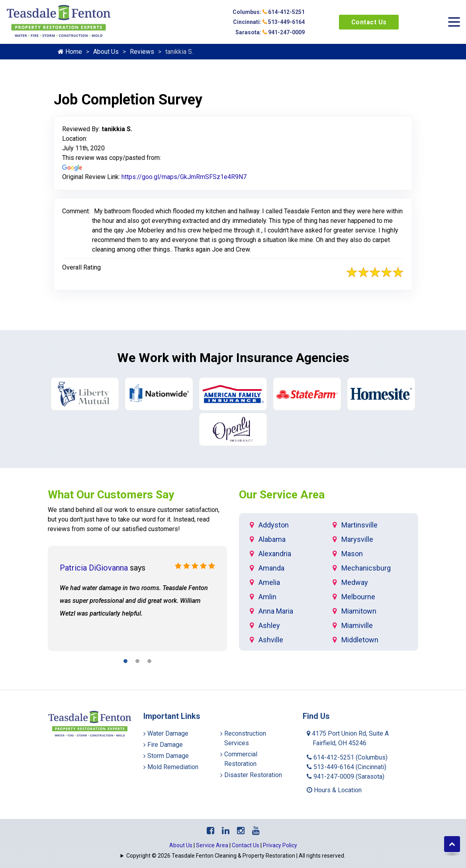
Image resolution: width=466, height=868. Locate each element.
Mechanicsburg (366, 568)
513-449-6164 (347, 767)
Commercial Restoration (241, 759)
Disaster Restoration (253, 775)
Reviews (142, 52)
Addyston (274, 525)
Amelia (269, 582)
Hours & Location (334, 790)
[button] (125, 662)
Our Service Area (282, 495)
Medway (355, 582)
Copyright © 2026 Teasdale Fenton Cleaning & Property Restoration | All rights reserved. (236, 856)
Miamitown (359, 611)
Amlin (267, 597)
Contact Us (369, 22)
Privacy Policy (280, 845)
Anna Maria (276, 611)
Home (70, 52)
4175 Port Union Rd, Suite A (348, 738)
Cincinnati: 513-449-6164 (269, 22)
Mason (352, 554)
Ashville (271, 640)
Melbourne (358, 597)
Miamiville (357, 625)
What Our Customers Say (111, 495)
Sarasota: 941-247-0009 (270, 32)
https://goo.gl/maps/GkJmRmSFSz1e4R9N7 (184, 177)
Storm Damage (168, 756)
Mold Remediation (173, 767)
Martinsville (359, 525)
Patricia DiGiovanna (94, 568)
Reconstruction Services (245, 738)
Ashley (269, 625)
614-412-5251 (347, 757)
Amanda (271, 568)
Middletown (360, 640)
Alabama (272, 539)
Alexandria (275, 554)
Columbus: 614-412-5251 (269, 12)
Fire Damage (165, 745)
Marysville (357, 539)
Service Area (212, 845)
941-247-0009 (346, 776)
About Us (106, 52)
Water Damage (168, 733)
